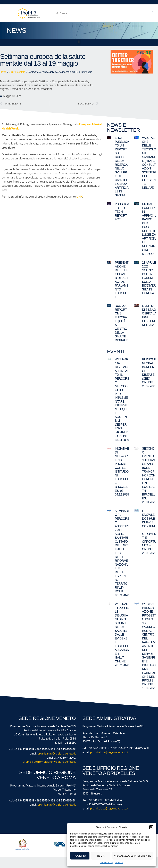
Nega (101, 856)
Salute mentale (17, 72)
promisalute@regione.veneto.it (56, 753)
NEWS (16, 30)
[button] (151, 827)
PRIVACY (119, 862)
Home (3, 72)
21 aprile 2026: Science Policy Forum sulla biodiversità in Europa (149, 278)
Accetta (80, 856)
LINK (79, 197)
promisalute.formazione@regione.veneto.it (49, 762)
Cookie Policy (107, 862)
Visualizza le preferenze (132, 856)
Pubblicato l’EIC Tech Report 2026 (122, 212)
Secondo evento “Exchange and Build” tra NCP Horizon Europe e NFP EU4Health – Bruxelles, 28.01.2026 (149, 475)
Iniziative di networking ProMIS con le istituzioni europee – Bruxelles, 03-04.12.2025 (122, 472)
